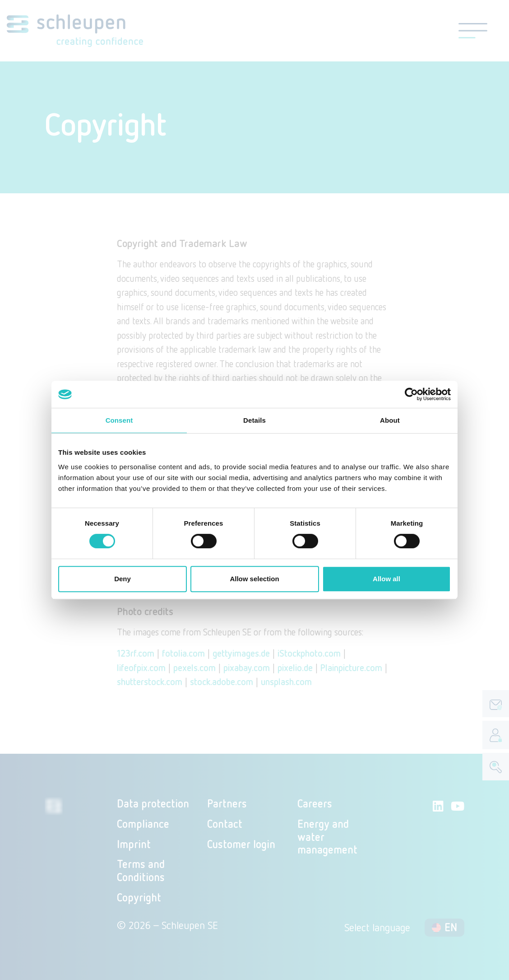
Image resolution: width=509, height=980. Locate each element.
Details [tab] (255, 420)
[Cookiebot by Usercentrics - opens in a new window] (411, 394)
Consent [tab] (119, 420)
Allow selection (254, 579)
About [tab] (390, 420)
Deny (123, 579)
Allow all (386, 579)
